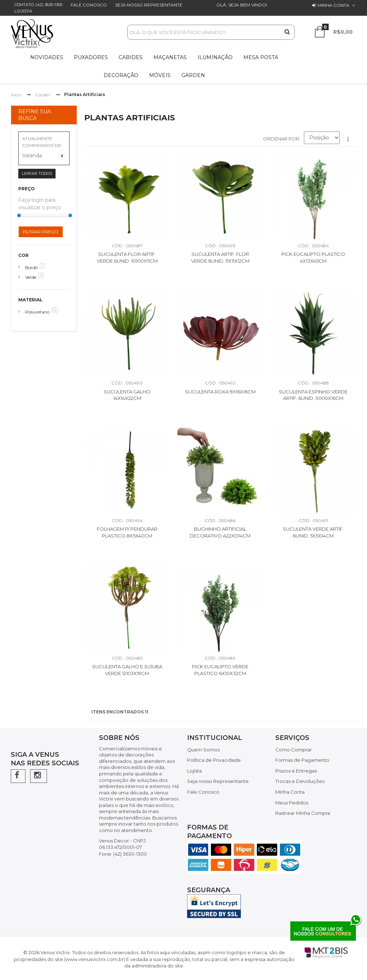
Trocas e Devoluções (300, 781)
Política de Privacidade (214, 760)
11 (55, 310)
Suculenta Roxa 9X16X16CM (220, 392)
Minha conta (333, 5)
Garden (43, 95)
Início (16, 95)
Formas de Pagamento (302, 760)
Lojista (23, 11)
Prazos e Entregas (296, 771)
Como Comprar (294, 750)
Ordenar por (281, 139)
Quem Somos (203, 750)
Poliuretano (37, 312)
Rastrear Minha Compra (303, 813)
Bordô (31, 267)
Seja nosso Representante (149, 5)
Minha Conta (290, 792)
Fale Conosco (89, 5)
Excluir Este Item (62, 156)
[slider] (19, 215)
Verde (31, 277)
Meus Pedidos (292, 803)
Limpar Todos (37, 173)
